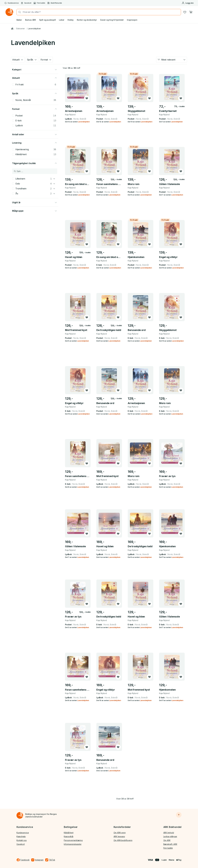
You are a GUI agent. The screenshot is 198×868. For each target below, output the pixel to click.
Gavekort (26, 3)
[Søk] (19, 12)
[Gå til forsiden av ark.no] (9, 12)
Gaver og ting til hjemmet (112, 20)
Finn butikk (39, 3)
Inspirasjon (132, 20)
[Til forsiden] (20, 815)
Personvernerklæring (73, 840)
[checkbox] (13, 85)
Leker (62, 20)
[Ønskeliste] (185, 12)
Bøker (19, 20)
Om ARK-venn (120, 833)
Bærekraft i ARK (170, 844)
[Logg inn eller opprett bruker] (188, 3)
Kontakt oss (22, 840)
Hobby (71, 20)
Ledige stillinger (170, 836)
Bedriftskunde (55, 3)
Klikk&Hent (69, 833)
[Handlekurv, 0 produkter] (191, 12)
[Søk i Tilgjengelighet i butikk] (35, 171)
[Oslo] (54, 184)
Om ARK (167, 840)
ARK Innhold (169, 833)
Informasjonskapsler (73, 844)
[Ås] (54, 193)
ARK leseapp (119, 836)
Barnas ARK (31, 20)
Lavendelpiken (34, 29)
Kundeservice (12, 3)
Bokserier (21, 29)
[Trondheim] (54, 189)
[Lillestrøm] (54, 179)
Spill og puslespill (47, 20)
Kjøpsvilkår (69, 836)
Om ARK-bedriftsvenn (123, 840)
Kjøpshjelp (21, 836)
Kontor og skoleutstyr (87, 20)
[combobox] (101, 12)
